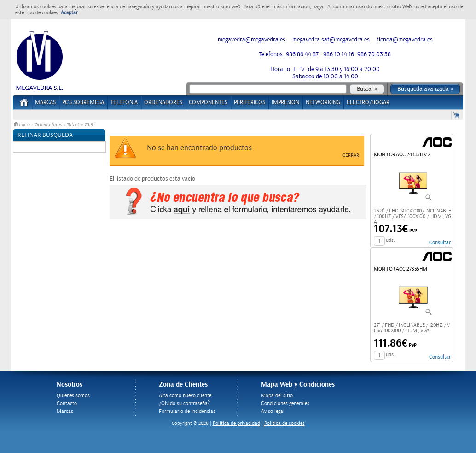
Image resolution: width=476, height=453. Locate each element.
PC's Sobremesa (83, 103)
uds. (390, 240)
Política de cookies (284, 423)
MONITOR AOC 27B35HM (401, 269)
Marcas (45, 103)
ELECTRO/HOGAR (368, 103)
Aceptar (69, 13)
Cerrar (351, 155)
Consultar (440, 243)
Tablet (73, 125)
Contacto (67, 403)
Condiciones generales (285, 403)
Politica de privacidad (236, 423)
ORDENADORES (163, 103)
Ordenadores (48, 125)
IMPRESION (285, 103)
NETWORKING (323, 103)
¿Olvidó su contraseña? (184, 403)
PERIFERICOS (250, 103)
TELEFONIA (124, 103)
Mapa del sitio (277, 396)
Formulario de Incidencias (187, 411)
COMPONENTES (208, 103)
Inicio (22, 125)
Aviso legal (273, 411)
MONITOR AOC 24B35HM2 (402, 155)
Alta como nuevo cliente (185, 396)
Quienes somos (73, 396)
